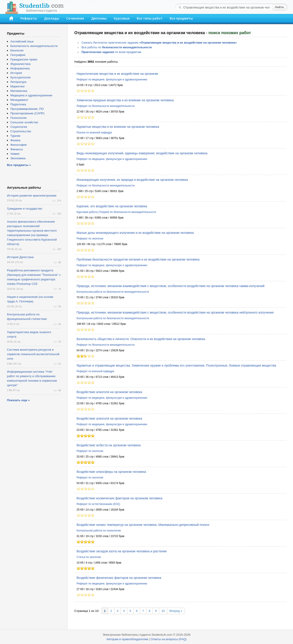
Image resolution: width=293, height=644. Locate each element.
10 (163, 611)
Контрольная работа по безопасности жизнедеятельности (113, 292)
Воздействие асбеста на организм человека (109, 445)
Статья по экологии (89, 557)
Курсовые (122, 18)
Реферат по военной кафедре (95, 371)
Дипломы (99, 18)
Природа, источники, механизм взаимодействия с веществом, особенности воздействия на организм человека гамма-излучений (171, 286)
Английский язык (22, 41)
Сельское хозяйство (24, 122)
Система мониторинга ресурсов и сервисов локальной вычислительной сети (33, 354)
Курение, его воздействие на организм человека (112, 206)
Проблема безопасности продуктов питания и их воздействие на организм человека (138, 259)
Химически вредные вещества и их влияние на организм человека (125, 100)
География (18, 55)
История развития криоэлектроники (32, 196)
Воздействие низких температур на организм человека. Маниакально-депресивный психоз (143, 525)
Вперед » (176, 611)
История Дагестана (20, 257)
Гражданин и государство (25, 209)
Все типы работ (150, 18)
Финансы (17, 149)
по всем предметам (111, 52)
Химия (15, 154)
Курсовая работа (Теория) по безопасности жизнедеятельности (116, 212)
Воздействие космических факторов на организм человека (119, 498)
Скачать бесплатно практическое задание (159, 43)
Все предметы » (19, 165)
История (16, 73)
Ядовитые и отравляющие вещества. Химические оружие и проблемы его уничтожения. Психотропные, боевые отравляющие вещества (176, 365)
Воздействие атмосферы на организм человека (111, 472)
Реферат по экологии (90, 239)
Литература (18, 82)
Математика (19, 91)
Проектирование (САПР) (27, 113)
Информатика (20, 68)
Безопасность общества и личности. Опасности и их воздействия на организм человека (141, 339)
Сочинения (75, 18)
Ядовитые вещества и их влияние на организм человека (118, 127)
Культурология (20, 77)
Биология (17, 50)
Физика (15, 140)
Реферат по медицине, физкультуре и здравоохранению (112, 80)
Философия (19, 145)
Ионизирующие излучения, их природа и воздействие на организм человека (132, 180)
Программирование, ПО (27, 109)
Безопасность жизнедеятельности (34, 46)
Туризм (15, 136)
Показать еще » (18, 400)
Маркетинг (18, 86)
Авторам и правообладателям (127, 639)
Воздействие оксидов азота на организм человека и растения (122, 551)
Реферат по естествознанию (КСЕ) (98, 504)
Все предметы (181, 18)
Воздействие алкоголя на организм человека (109, 392)
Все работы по (117, 47)
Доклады (52, 18)
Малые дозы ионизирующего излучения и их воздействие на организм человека (135, 233)
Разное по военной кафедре (94, 133)
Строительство (21, 131)
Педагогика (18, 104)
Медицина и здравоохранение (31, 95)
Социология (19, 127)
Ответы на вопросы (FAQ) (169, 639)
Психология (18, 118)
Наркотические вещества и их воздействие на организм (117, 74)
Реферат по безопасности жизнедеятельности (106, 106)
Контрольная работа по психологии (99, 531)
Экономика (18, 158)
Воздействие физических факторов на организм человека (119, 578)
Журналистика (20, 64)
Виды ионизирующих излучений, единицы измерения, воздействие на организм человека (142, 153)
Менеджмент (19, 100)
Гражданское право (24, 59)
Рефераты (29, 18)
